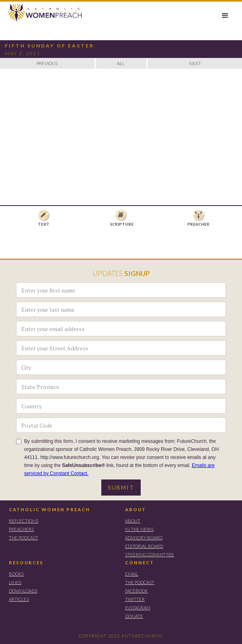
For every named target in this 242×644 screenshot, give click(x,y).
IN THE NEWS (139, 529)
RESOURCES (26, 563)
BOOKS (16, 574)
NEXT (195, 63)
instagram (138, 608)
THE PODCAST (24, 538)
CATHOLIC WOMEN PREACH (49, 509)
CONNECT (139, 563)
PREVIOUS (47, 63)
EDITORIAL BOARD (144, 546)
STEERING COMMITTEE (150, 554)
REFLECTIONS (24, 521)
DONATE (134, 616)
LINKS (15, 582)
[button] (225, 16)
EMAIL (132, 574)
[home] (42, 13)
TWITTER (135, 599)
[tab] (44, 218)
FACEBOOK (136, 591)
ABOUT (135, 509)
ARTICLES (19, 599)
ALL (121, 63)
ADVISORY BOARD (144, 538)
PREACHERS (21, 529)
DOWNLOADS (23, 591)
